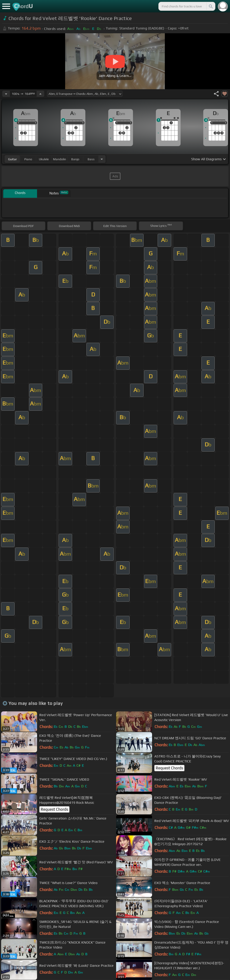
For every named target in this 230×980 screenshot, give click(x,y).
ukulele (44, 159)
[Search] (210, 6)
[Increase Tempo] (40, 94)
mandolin (60, 159)
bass (91, 159)
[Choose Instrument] (102, 159)
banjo (75, 159)
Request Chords (169, 768)
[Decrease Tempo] (6, 94)
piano (28, 159)
